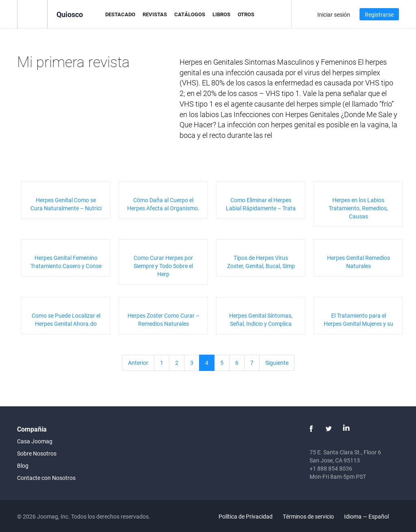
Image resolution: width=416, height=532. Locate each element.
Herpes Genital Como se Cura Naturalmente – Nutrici (66, 204)
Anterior (138, 363)
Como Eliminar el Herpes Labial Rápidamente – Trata (261, 204)
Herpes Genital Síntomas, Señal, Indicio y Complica (261, 319)
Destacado (120, 14)
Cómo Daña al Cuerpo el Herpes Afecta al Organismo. (163, 204)
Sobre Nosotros (37, 453)
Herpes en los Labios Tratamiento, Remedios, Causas (358, 208)
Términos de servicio (308, 516)
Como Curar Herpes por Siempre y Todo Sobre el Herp (163, 266)
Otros (246, 14)
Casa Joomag (35, 441)
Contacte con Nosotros (46, 478)
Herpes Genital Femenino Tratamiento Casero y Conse (66, 262)
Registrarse (379, 14)
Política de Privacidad (246, 516)
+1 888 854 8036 (331, 468)
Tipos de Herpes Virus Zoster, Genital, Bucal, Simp (261, 262)
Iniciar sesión (334, 14)
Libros (221, 14)
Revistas (155, 14)
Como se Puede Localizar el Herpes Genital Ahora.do (66, 319)
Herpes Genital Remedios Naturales (359, 262)
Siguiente (277, 363)
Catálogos (190, 14)
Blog (23, 465)
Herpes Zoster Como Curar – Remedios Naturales (164, 319)
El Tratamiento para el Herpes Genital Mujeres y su (359, 319)
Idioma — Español (371, 516)
